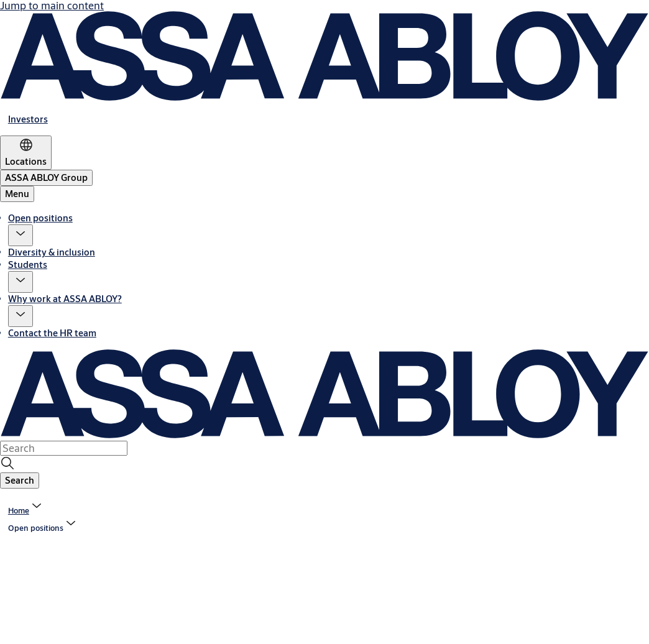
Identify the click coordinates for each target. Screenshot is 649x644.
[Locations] (26, 153)
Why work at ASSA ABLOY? (65, 299)
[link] (28, 119)
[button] (21, 235)
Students (28, 264)
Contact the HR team (52, 333)
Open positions (40, 218)
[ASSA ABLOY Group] (46, 178)
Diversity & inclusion (52, 252)
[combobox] (64, 448)
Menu (17, 194)
